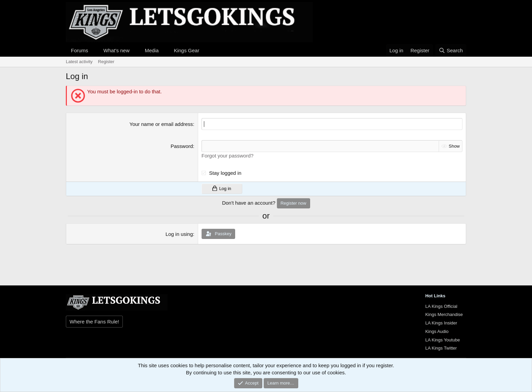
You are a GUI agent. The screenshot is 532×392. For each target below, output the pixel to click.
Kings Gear (186, 50)
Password (182, 146)
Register (106, 62)
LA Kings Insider (441, 323)
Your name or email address (161, 124)
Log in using (179, 234)
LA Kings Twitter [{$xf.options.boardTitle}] (441, 348)
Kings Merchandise (444, 314)
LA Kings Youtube (442, 340)
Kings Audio (437, 331)
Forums (80, 50)
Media (152, 50)
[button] (94, 50)
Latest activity (79, 62)
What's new (117, 50)
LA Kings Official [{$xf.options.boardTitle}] (441, 306)
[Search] (451, 50)
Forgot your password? (227, 156)
